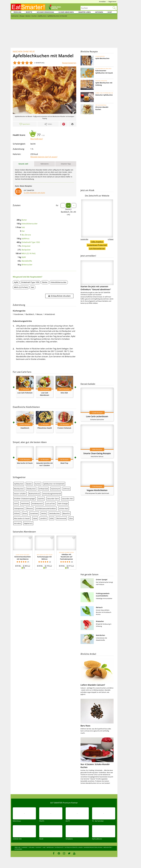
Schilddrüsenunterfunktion (46, 508)
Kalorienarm (56, 489)
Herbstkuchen (55, 513)
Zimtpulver (26, 246)
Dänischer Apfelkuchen (104, 95)
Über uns (17, 847)
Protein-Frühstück (64, 428)
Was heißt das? (37, 139)
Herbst (44, 513)
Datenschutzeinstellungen (74, 847)
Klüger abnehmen (66, 12)
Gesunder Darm (53, 499)
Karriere (25, 847)
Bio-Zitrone (26, 235)
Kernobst (17, 523)
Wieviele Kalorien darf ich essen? (44, 157)
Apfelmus (26, 239)
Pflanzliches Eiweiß (45, 428)
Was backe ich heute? (22, 518)
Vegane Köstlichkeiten (97, 490)
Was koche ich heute (25, 463)
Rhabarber (100, 621)
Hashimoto (25, 504)
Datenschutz (59, 847)
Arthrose (67, 489)
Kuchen (38, 484)
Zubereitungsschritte (22, 321)
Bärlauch (99, 607)
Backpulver (26, 250)
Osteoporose (19, 508)
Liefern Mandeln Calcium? (93, 685)
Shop (110, 12)
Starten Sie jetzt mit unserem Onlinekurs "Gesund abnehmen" (97, 276)
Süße (52, 518)
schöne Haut (64, 508)
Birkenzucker (27, 265)
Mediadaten (107, 847)
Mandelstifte (27, 261)
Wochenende (61, 518)
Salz (23, 227)
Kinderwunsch (37, 504)
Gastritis (41, 499)
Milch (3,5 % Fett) (29, 253)
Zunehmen (34, 513)
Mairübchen (100, 635)
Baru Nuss (85, 726)
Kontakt (39, 847)
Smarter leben (84, 12)
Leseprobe (84, 239)
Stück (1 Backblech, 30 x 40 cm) (68, 212)
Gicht (16, 504)
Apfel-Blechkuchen (102, 58)
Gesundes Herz (68, 499)
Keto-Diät (64, 393)
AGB (44, 847)
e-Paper (111, 239)
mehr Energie (63, 504)
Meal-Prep (64, 463)
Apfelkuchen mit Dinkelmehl (54, 484)
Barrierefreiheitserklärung (93, 847)
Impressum (50, 847)
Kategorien (18, 849)
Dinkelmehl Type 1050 (31, 242)
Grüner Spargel (102, 580)
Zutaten (17, 205)
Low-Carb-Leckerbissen (97, 416)
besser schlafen (20, 494)
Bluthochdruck (34, 494)
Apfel (16, 282)
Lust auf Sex (50, 504)
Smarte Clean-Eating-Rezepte (97, 453)
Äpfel (24, 257)
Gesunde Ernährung (45, 12)
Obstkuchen (31, 489)
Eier (23, 231)
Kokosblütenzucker (30, 224)
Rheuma (30, 508)
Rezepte (29, 12)
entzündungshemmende (52, 494)
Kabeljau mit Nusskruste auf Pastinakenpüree (66, 557)
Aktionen (99, 12)
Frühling (17, 12)
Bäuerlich (66, 513)
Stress (25, 513)
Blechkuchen (19, 489)
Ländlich (43, 518)
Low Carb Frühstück (25, 393)
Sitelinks (32, 847)
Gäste (35, 518)
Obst (71, 518)
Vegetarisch (28, 523)
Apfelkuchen (19, 484)
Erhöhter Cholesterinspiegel (24, 499)
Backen (29, 484)
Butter (24, 220)
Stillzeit (17, 513)
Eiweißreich (25, 428)
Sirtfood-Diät (43, 489)
